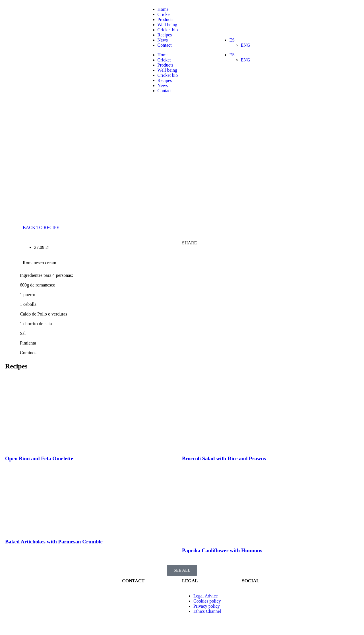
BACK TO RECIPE (41, 227)
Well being (167, 25)
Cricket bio (168, 30)
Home (163, 9)
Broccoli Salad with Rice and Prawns (224, 458)
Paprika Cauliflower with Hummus (222, 550)
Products (166, 19)
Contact (165, 45)
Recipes (165, 35)
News (163, 40)
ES (232, 40)
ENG (245, 45)
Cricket (164, 14)
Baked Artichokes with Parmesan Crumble (54, 542)
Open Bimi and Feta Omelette (39, 458)
